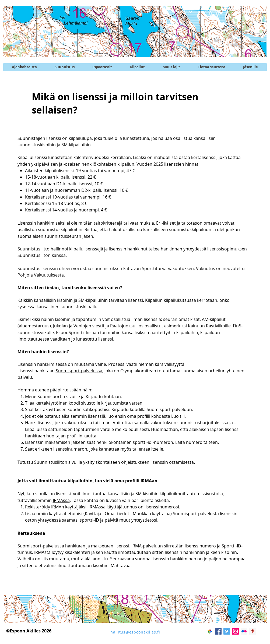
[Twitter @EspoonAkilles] (227, 631)
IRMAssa (61, 500)
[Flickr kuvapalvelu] (244, 631)
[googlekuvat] (210, 631)
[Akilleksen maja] (253, 631)
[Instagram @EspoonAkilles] (235, 631)
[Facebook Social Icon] (218, 631)
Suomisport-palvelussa (79, 371)
